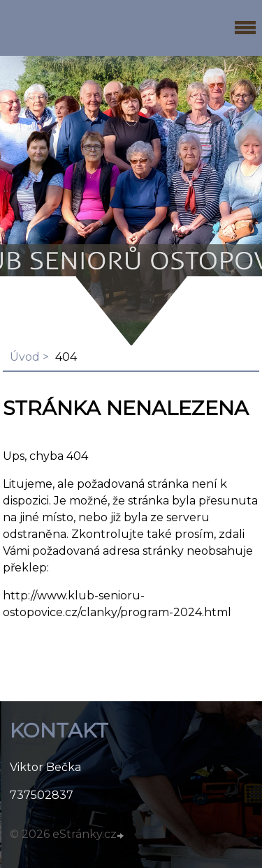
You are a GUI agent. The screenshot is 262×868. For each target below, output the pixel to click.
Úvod (25, 357)
